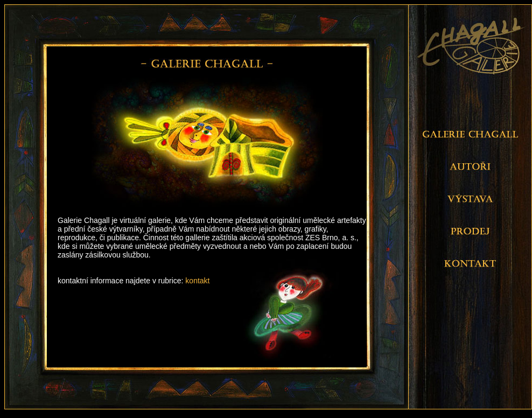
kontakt (197, 281)
